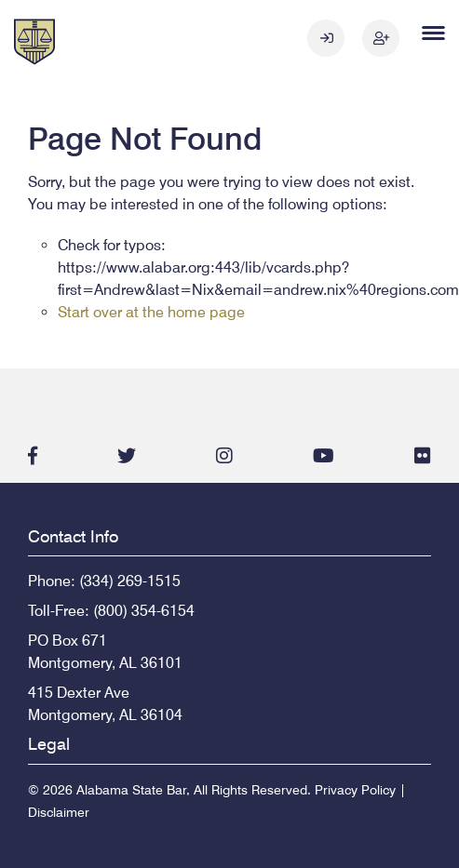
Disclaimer (59, 812)
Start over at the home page (151, 312)
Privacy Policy (355, 790)
